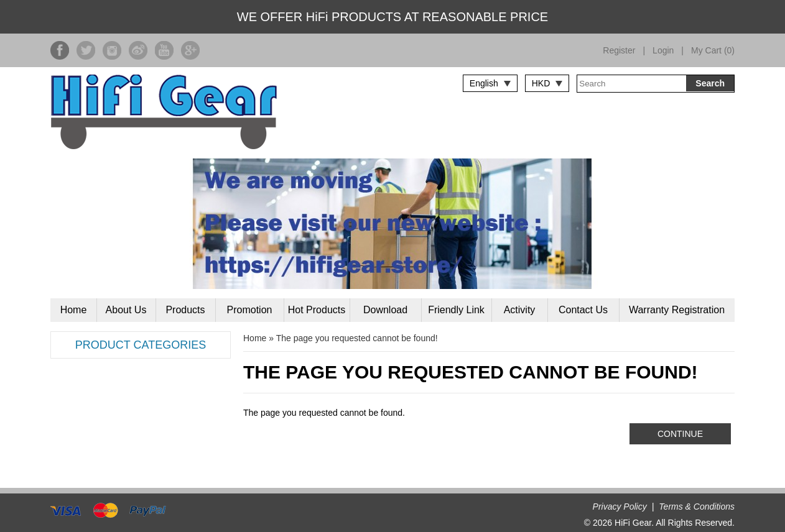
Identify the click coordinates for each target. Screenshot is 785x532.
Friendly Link (456, 310)
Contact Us (583, 310)
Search (710, 83)
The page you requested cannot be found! (357, 338)
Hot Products (317, 310)
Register (619, 50)
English (484, 83)
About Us (126, 310)
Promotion (250, 310)
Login (663, 50)
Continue (680, 434)
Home (74, 310)
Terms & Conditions (697, 507)
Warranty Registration (677, 310)
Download (385, 310)
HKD (541, 83)
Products (185, 310)
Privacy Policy (620, 507)
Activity (520, 310)
